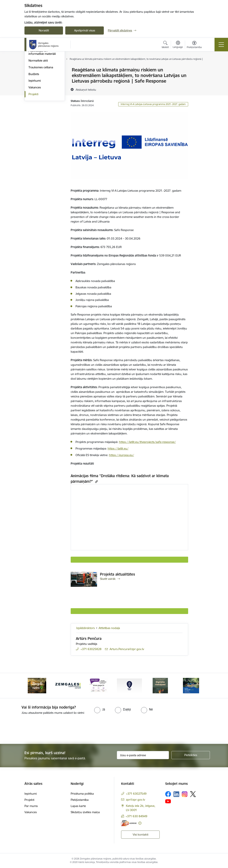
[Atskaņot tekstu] (86, 90)
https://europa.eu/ (122, 455)
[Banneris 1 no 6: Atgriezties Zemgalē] (129, 685)
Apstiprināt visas (85, 30)
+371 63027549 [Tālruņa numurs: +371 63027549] (136, 794)
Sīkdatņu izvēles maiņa (85, 812)
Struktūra (35, 77)
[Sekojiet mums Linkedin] (176, 794)
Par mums (31, 806)
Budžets (34, 120)
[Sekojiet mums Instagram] (185, 794)
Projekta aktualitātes (117, 574)
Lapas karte (78, 806)
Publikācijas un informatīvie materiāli (42, 99)
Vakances (35, 133)
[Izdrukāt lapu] (198, 68)
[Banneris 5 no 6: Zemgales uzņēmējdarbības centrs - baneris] (68, 685)
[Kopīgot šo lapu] (198, 78)
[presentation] (32, 730)
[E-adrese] (129, 823)
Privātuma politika (82, 794)
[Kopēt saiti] (96, 481)
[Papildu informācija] (140, 823)
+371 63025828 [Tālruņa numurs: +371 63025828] (91, 649)
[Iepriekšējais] (31, 686)
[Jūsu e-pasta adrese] (143, 755)
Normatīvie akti (38, 107)
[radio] (100, 709)
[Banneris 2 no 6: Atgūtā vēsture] (160, 685)
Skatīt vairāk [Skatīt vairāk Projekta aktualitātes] (108, 579)
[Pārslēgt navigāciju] (221, 45)
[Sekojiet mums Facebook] (168, 794)
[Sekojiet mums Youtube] (168, 801)
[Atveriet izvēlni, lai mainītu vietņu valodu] (178, 45)
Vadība (33, 70)
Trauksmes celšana (41, 113)
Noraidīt (44, 30)
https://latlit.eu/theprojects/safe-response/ (147, 442)
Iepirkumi (35, 127)
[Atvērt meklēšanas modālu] (165, 45)
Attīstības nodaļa (109, 628)
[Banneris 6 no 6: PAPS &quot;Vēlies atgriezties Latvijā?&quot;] (99, 685)
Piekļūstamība (80, 800)
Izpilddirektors (85, 628)
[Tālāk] (197, 686)
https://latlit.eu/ (118, 448)
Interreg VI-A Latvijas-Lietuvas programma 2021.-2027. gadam (153, 104)
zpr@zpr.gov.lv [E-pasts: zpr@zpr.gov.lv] (135, 800)
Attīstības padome (40, 83)
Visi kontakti (140, 835)
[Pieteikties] (191, 755)
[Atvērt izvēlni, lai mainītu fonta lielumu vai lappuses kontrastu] (194, 45)
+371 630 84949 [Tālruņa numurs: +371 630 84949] (136, 816)
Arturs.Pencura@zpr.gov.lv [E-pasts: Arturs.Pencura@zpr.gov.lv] (127, 649)
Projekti (33, 140)
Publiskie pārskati (40, 90)
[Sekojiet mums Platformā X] (193, 794)
